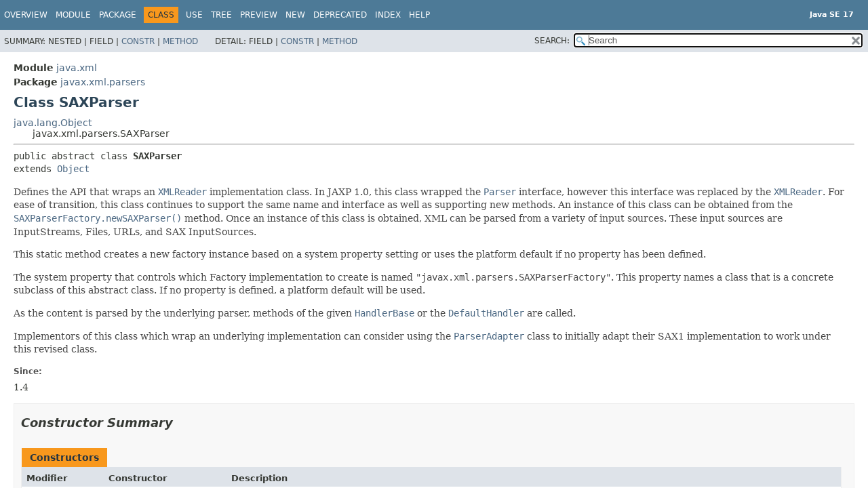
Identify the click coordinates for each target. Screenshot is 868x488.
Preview (259, 15)
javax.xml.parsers (103, 82)
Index (388, 15)
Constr (138, 41)
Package (118, 15)
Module (73, 15)
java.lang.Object (53, 123)
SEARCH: (552, 41)
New (295, 15)
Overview (26, 15)
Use (194, 15)
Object (73, 169)
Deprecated (340, 15)
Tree (221, 15)
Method (180, 41)
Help (419, 15)
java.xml (77, 68)
